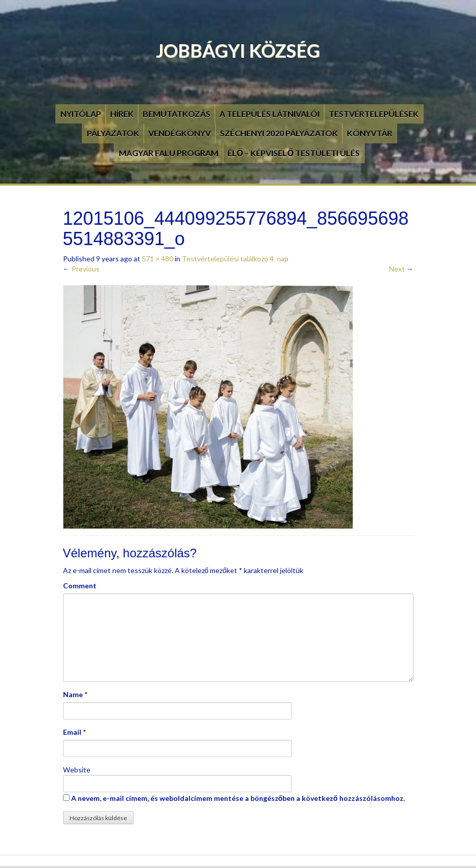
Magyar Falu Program (169, 153)
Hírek (122, 114)
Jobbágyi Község (238, 50)
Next (401, 269)
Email (72, 732)
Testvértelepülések (374, 114)
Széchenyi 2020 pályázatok (279, 133)
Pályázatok (113, 133)
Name (73, 694)
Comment (80, 586)
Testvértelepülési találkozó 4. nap (235, 259)
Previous (81, 269)
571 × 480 (157, 259)
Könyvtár (370, 133)
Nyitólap (81, 114)
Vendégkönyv (180, 133)
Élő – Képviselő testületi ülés (294, 153)
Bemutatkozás (177, 114)
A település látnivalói (269, 114)
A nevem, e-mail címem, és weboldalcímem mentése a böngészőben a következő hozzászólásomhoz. (238, 798)
